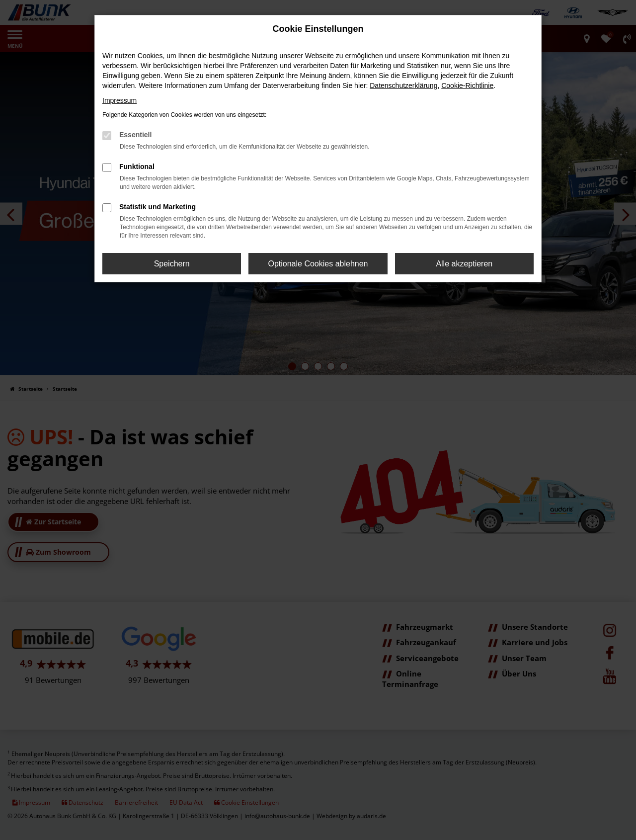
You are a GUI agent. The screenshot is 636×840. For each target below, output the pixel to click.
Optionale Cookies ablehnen (318, 264)
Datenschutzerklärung (403, 85)
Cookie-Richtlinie (467, 85)
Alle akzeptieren (464, 264)
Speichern (172, 264)
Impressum (119, 100)
